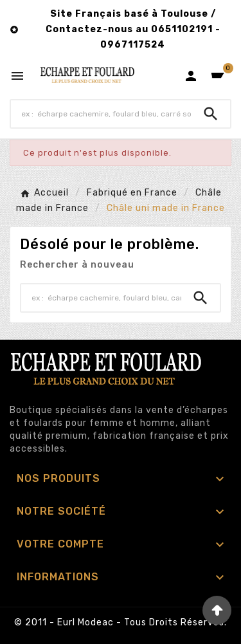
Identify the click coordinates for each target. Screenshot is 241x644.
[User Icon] (191, 76)
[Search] (211, 114)
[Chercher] (101, 114)
